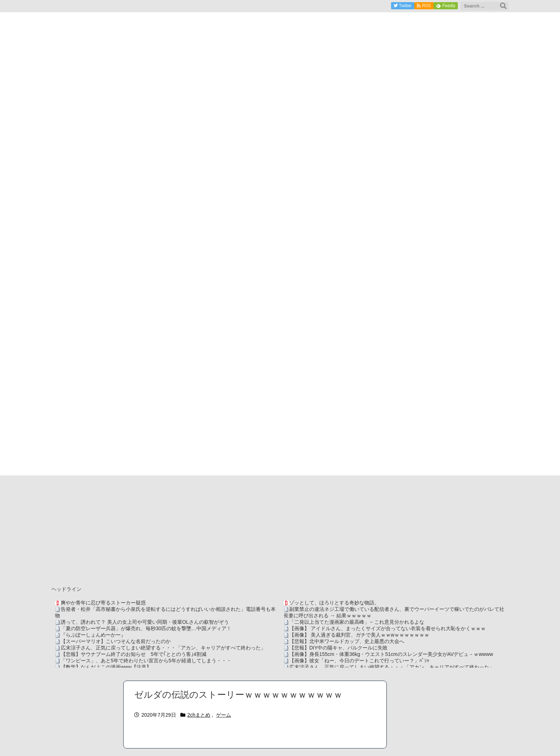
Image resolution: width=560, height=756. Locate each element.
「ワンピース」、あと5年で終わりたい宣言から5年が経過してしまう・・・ (146, 661)
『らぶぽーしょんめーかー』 (93, 635)
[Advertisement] (280, 529)
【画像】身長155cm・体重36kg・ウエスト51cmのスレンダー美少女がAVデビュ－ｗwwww (391, 654)
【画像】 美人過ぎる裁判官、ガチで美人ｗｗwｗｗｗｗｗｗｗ (359, 635)
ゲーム (224, 715)
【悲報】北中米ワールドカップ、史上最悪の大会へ (347, 641)
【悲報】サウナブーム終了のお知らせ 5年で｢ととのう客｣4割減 (134, 654)
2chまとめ (199, 715)
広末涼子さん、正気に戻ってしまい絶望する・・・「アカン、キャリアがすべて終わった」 (163, 648)
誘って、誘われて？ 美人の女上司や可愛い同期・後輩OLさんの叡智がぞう (145, 622)
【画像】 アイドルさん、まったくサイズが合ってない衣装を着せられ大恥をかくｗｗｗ (387, 628)
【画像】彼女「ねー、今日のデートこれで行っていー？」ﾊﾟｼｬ (359, 661)
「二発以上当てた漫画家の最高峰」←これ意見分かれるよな (357, 622)
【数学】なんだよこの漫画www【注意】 (106, 667)
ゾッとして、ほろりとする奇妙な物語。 (334, 603)
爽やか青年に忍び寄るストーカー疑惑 (103, 603)
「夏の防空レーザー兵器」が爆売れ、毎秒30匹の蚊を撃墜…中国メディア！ (146, 628)
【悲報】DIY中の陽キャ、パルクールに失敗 (338, 648)
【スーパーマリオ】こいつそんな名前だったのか (116, 641)
